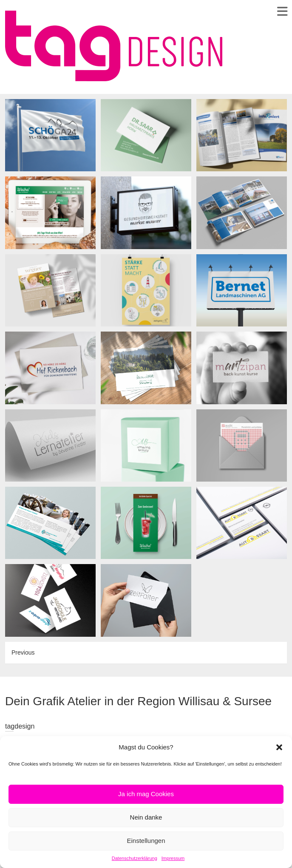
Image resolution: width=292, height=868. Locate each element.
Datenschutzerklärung (135, 858)
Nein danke (146, 817)
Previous (23, 652)
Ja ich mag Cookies (146, 794)
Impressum (173, 858)
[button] (279, 747)
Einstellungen (146, 841)
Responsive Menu (282, 11)
